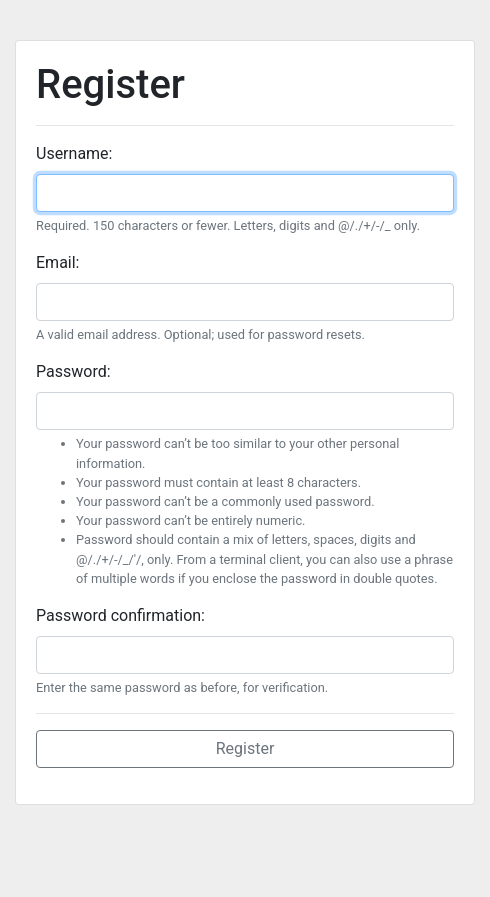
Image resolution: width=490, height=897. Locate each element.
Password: (73, 371)
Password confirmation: (120, 615)
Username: (74, 153)
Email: (57, 262)
